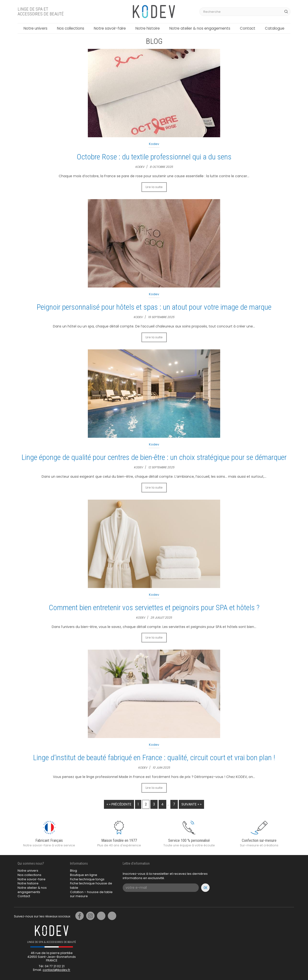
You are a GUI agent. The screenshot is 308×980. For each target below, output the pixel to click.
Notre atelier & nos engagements (200, 28)
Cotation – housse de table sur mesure (91, 894)
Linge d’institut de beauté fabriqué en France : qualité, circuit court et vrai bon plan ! (154, 758)
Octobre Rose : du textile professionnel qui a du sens (154, 157)
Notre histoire (148, 28)
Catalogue (275, 28)
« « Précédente (119, 804)
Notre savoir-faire (110, 28)
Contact (248, 28)
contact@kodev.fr (56, 970)
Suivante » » (191, 804)
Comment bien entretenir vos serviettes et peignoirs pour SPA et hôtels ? (154, 608)
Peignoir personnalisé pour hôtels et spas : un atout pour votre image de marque (154, 307)
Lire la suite (154, 187)
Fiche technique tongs (87, 879)
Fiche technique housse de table (91, 885)
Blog (74, 871)
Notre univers (35, 28)
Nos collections (71, 28)
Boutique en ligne (84, 875)
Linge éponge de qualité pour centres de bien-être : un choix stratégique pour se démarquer (154, 457)
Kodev (154, 144)
